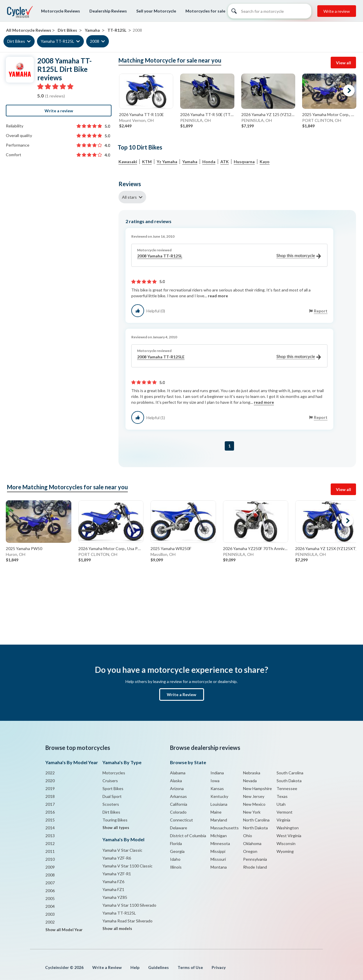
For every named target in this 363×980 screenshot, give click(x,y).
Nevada (250, 781)
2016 (50, 812)
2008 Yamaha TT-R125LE (229, 357)
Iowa (215, 781)
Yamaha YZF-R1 (117, 874)
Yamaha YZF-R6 (117, 858)
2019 (50, 788)
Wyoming (285, 851)
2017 (50, 804)
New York (252, 812)
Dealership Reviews (108, 11)
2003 (50, 914)
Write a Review (181, 694)
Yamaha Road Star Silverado (128, 921)
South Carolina (290, 773)
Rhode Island (255, 867)
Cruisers (110, 781)
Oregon (250, 851)
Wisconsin (286, 843)
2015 (50, 820)
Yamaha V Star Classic (122, 850)
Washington (288, 828)
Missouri (218, 859)
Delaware (179, 828)
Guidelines (159, 967)
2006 (50, 891)
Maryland (219, 820)
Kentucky (219, 796)
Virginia (283, 820)
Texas (282, 796)
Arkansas (178, 796)
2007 (50, 883)
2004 (50, 906)
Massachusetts (225, 828)
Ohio (248, 836)
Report (321, 311)
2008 (95, 41)
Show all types (116, 828)
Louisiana (219, 804)
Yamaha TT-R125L (57, 41)
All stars (129, 197)
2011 (50, 851)
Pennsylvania (255, 859)
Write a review (337, 11)
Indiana (217, 773)
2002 (50, 922)
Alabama (178, 773)
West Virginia (289, 836)
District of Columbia (188, 836)
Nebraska (252, 773)
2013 (50, 836)
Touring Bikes (115, 820)
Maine (216, 812)
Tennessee (287, 788)
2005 (50, 898)
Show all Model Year (64, 930)
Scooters (111, 804)
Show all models (117, 929)
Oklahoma (252, 843)
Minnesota (220, 843)
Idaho (175, 859)
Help (135, 967)
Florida (176, 843)
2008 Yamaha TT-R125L (229, 256)
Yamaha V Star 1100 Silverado (129, 905)
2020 (50, 781)
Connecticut (181, 820)
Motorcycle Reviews (61, 11)
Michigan (219, 836)
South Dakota (289, 781)
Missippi (218, 851)
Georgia (177, 851)
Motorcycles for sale (205, 11)
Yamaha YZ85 (115, 897)
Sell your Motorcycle (156, 11)
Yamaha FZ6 (113, 882)
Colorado (178, 812)
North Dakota (255, 828)
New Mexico (254, 804)
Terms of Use (190, 967)
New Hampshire (257, 788)
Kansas (217, 788)
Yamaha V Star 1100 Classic (128, 866)
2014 (50, 828)
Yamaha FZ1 (113, 889)
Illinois (176, 867)
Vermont (285, 812)
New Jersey (254, 796)
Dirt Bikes (16, 41)
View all (343, 63)
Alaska (176, 781)
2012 (50, 843)
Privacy (219, 967)
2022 (50, 773)
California (179, 804)
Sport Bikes (113, 788)
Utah (281, 804)
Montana (219, 867)
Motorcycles (114, 773)
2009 (50, 867)
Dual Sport (112, 796)
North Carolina (256, 820)
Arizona (177, 788)
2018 (50, 796)
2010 (50, 859)
